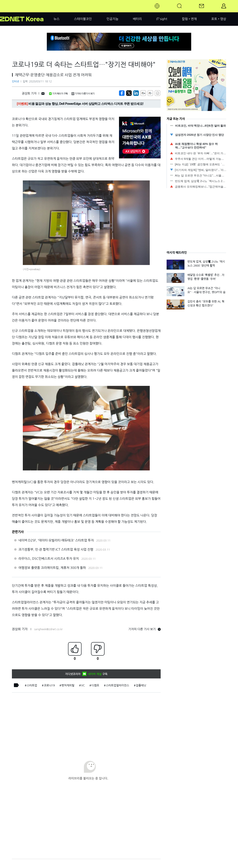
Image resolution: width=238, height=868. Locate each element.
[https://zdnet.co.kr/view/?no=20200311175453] (122, 93)
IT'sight (162, 19)
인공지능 (112, 19)
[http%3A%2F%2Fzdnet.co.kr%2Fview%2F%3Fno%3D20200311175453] (136, 93)
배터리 (137, 19)
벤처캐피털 (68, 685)
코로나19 (49, 685)
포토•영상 (219, 19)
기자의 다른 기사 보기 (144, 629)
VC (83, 685)
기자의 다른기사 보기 (83, 94)
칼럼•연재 (189, 19)
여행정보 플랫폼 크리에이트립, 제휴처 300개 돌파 (52, 568)
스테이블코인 (83, 19)
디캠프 (95, 685)
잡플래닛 (141, 685)
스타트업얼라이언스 (118, 685)
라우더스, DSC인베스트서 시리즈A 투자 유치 (49, 559)
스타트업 (32, 685)
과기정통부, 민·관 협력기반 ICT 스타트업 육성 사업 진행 (56, 549)
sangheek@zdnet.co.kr (48, 629)
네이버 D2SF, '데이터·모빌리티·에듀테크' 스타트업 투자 (56, 540)
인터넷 (15, 81)
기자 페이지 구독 (58, 94)
